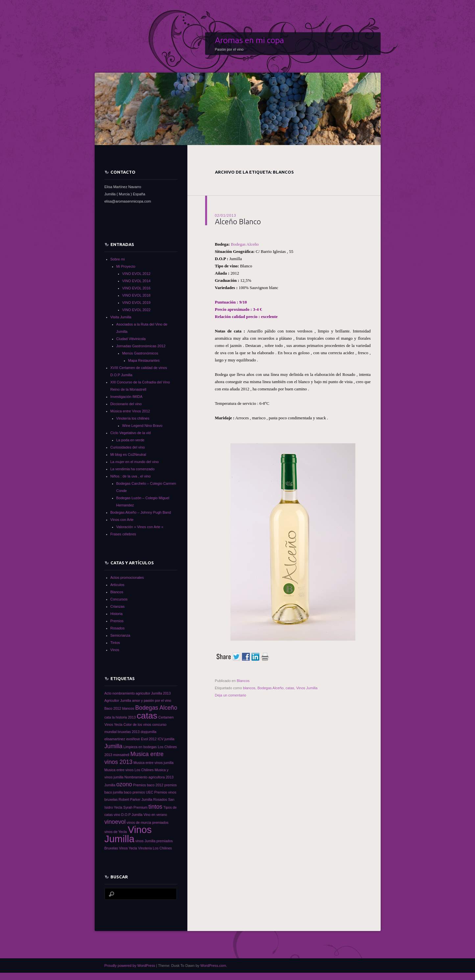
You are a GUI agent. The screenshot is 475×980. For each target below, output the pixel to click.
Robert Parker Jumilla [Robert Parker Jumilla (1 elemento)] (135, 799)
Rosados (118, 628)
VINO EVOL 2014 (136, 281)
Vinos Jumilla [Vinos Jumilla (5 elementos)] (128, 834)
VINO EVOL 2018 (136, 295)
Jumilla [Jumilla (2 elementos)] (114, 746)
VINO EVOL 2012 (136, 274)
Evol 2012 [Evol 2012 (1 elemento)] (149, 739)
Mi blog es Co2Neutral (128, 454)
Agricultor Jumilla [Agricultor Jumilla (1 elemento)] (118, 700)
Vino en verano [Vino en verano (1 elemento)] (155, 815)
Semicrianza (120, 635)
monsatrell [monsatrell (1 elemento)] (121, 755)
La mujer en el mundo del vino (135, 462)
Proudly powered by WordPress (130, 966)
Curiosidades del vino (128, 447)
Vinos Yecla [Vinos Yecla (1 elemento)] (128, 848)
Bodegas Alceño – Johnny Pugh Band (141, 512)
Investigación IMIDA (127, 397)
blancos (249, 688)
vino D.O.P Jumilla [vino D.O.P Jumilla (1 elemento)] (128, 815)
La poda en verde (131, 440)
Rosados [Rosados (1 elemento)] (160, 799)
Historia (117, 614)
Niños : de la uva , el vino (131, 476)
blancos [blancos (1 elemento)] (128, 708)
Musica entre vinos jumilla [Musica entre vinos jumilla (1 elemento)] (154, 763)
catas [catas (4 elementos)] (147, 716)
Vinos (115, 650)
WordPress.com (213, 966)
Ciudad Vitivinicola (131, 339)
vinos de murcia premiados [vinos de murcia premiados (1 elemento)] (147, 822)
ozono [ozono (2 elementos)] (124, 784)
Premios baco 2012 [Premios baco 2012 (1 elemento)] (148, 785)
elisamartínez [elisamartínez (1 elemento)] (115, 739)
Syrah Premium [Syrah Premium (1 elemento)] (135, 807)
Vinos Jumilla (307, 688)
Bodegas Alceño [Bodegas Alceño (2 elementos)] (156, 708)
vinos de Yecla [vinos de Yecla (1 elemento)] (116, 832)
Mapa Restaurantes (144, 360)
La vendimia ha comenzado (133, 469)
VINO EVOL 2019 (136, 303)
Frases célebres (123, 534)
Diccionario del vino (126, 404)
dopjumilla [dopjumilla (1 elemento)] (149, 732)
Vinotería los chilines (133, 418)
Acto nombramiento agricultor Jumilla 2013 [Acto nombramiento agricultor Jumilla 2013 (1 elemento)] (138, 693)
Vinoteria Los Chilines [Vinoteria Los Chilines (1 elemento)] (155, 848)
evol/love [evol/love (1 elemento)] (133, 739)
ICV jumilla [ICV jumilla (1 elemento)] (166, 739)
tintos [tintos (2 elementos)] (155, 807)
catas (290, 688)
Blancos (243, 681)
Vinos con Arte (122, 520)
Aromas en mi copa (249, 40)
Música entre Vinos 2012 (130, 411)
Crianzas (118, 606)
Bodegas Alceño (245, 244)
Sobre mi (118, 259)
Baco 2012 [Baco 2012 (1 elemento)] (113, 708)
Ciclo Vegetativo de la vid (131, 433)
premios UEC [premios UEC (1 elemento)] (143, 792)
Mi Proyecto (126, 266)
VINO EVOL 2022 (136, 310)
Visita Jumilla (121, 317)
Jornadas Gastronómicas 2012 (141, 346)
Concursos (119, 599)
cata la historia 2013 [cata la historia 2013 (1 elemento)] (120, 717)
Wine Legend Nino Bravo (142, 426)
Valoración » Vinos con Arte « (140, 527)
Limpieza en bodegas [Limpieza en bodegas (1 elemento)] (140, 747)
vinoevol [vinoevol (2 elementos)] (115, 822)
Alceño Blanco (238, 221)
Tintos (115, 643)
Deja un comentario (231, 695)
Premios (117, 621)
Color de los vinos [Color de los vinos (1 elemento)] (137, 724)
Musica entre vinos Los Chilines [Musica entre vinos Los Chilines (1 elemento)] (129, 770)
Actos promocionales (127, 577)
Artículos (118, 585)
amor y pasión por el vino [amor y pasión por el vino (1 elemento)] (152, 700)
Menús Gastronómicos (140, 353)
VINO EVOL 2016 (136, 288)
